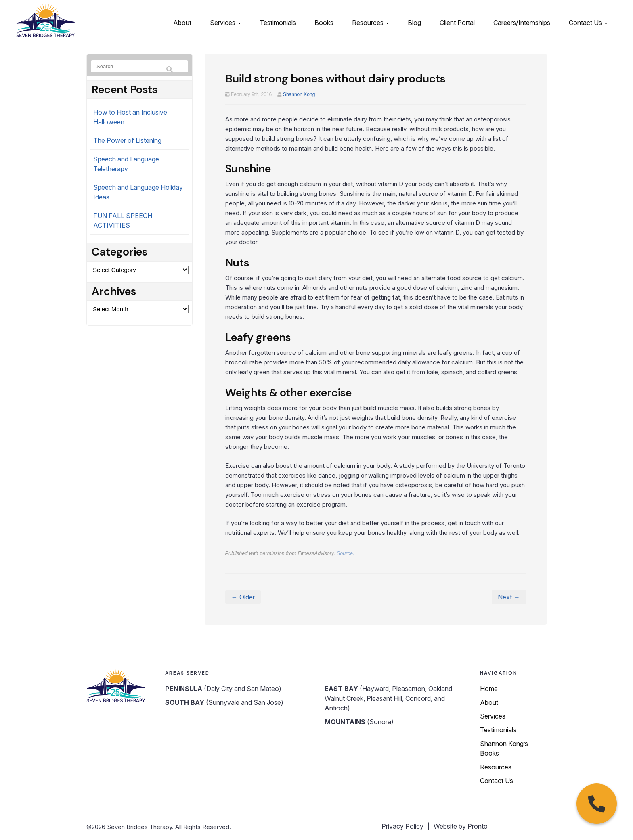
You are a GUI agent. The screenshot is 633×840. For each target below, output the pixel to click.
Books (324, 23)
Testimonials (278, 23)
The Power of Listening (127, 140)
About (182, 23)
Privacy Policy (402, 826)
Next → (509, 597)
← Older (243, 597)
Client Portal (457, 23)
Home (489, 689)
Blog (414, 23)
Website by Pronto (461, 826)
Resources (371, 23)
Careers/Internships (522, 23)
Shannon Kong (299, 94)
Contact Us (588, 23)
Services (225, 23)
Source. (346, 553)
